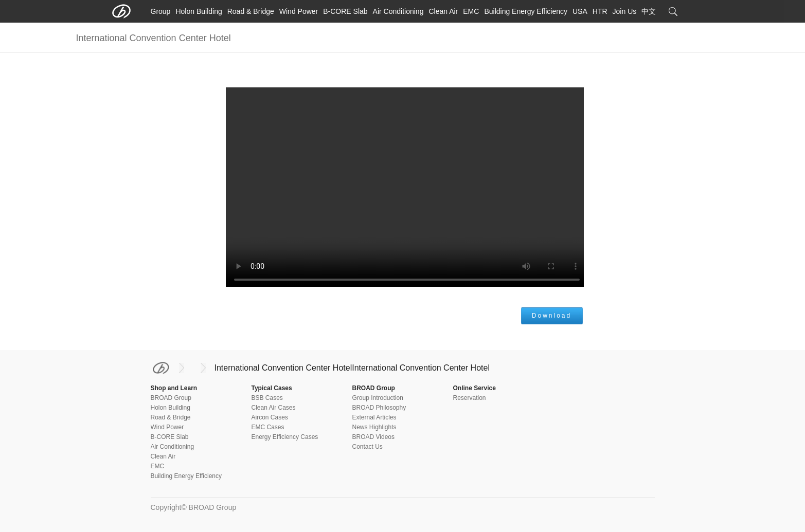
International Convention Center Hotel (283, 368)
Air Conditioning (398, 11)
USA (580, 11)
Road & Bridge (251, 11)
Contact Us (368, 447)
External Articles (374, 417)
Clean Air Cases (274, 408)
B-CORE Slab (345, 11)
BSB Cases (267, 398)
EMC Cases (268, 427)
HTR (600, 11)
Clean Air (443, 11)
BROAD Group (171, 398)
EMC (471, 11)
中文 (649, 11)
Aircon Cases (270, 417)
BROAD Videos (373, 437)
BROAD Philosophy (379, 408)
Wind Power (299, 11)
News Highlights (374, 427)
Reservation (470, 398)
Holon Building (199, 11)
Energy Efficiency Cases (285, 437)
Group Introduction (378, 398)
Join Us (625, 11)
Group (161, 11)
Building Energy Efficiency (526, 11)
